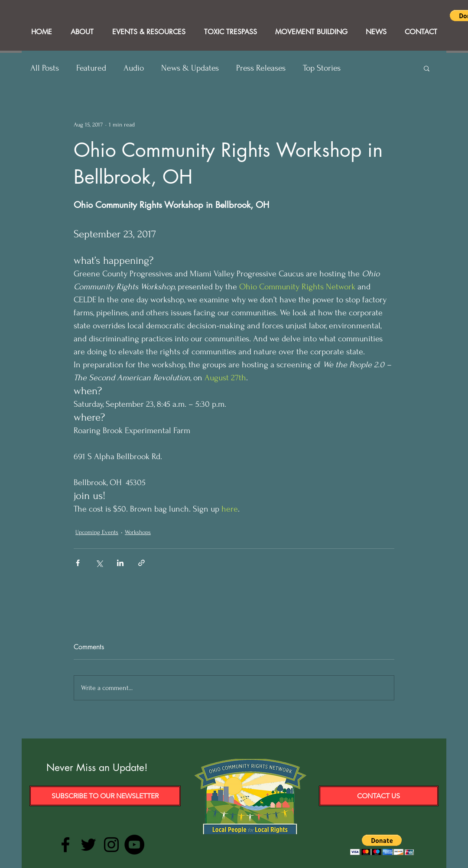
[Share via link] (141, 563)
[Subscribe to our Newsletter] (105, 796)
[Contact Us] (379, 796)
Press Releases (261, 68)
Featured (91, 68)
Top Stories (322, 68)
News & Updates (190, 68)
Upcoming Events (97, 532)
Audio (134, 68)
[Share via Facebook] (78, 563)
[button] (427, 68)
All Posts (45, 68)
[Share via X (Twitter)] (99, 563)
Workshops (138, 532)
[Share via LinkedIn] (120, 563)
